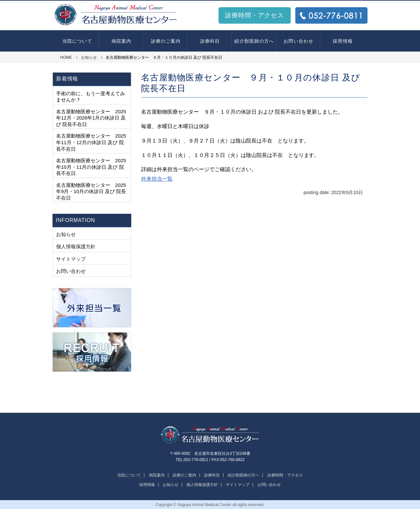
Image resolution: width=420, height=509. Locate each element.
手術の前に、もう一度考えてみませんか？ (91, 97)
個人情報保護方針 (76, 246)
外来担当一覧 (157, 179)
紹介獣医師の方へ (254, 41)
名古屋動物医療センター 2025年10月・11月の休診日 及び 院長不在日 (91, 167)
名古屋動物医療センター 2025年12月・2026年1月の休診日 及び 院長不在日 (91, 118)
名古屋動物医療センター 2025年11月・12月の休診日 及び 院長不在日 (91, 142)
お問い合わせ (298, 41)
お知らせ (66, 234)
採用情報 (343, 41)
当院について (77, 41)
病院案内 (121, 41)
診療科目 (210, 41)
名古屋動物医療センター (210, 435)
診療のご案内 (166, 41)
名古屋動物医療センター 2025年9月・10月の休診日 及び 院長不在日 (91, 191)
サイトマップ (71, 259)
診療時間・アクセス (255, 15)
